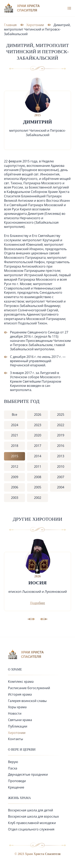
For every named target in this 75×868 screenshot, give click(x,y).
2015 (15, 456)
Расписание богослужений (29, 688)
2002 (38, 498)
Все (14, 415)
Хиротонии (17, 733)
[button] (44, 619)
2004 (61, 487)
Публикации (18, 726)
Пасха (13, 768)
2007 (61, 477)
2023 (38, 425)
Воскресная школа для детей (30, 810)
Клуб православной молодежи (32, 823)
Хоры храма (17, 707)
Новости (15, 713)
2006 (15, 487)
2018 (15, 446)
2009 (15, 477)
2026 (38, 415)
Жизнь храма (19, 798)
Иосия (37, 583)
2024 (15, 425)
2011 (38, 467)
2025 (61, 415)
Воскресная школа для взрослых (33, 816)
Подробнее (37, 603)
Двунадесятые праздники (28, 774)
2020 (38, 435)
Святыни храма (20, 720)
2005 (38, 487)
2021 (15, 435)
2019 (61, 435)
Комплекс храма (21, 682)
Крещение (16, 787)
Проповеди (17, 781)
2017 (38, 446)
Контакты (15, 739)
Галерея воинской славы (27, 701)
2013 (61, 456)
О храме (15, 669)
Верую (13, 762)
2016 (61, 446)
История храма (20, 694)
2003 (15, 498)
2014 (38, 456)
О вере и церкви (22, 749)
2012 (15, 467)
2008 (38, 477)
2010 (61, 467)
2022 (61, 425)
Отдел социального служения (31, 829)
